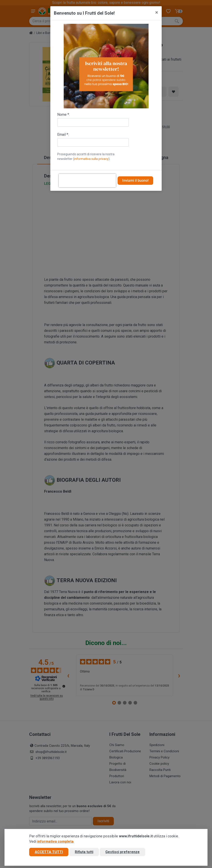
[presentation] (87, 181)
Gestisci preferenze (122, 853)
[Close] (157, 12)
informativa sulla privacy (91, 159)
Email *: (63, 134)
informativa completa (55, 843)
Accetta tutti (49, 853)
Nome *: (63, 114)
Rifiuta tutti (84, 853)
